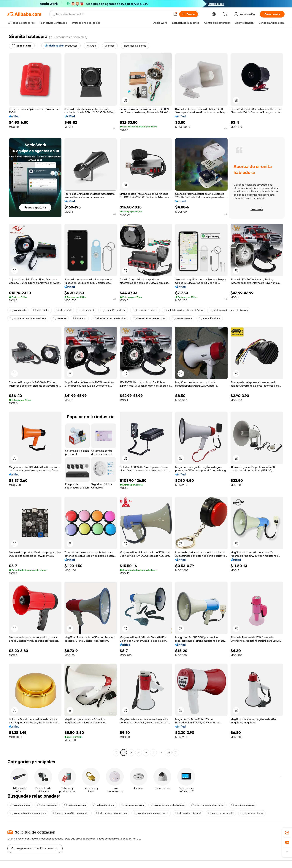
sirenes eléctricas (252, 813)
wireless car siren (133, 805)
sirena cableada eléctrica (112, 813)
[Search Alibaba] (112, 14)
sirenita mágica (182, 318)
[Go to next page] (176, 752)
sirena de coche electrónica (167, 805)
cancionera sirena (243, 805)
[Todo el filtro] (22, 46)
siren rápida (18, 310)
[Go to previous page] (116, 752)
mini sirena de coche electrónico (184, 310)
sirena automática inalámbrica (28, 813)
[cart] (226, 15)
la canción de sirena (113, 310)
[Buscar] (189, 14)
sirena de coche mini (188, 813)
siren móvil (64, 310)
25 (168, 752)
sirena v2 (59, 318)
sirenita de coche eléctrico (110, 318)
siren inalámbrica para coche (151, 813)
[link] (287, 833)
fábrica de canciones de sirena (28, 318)
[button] (175, 14)
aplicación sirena (210, 318)
